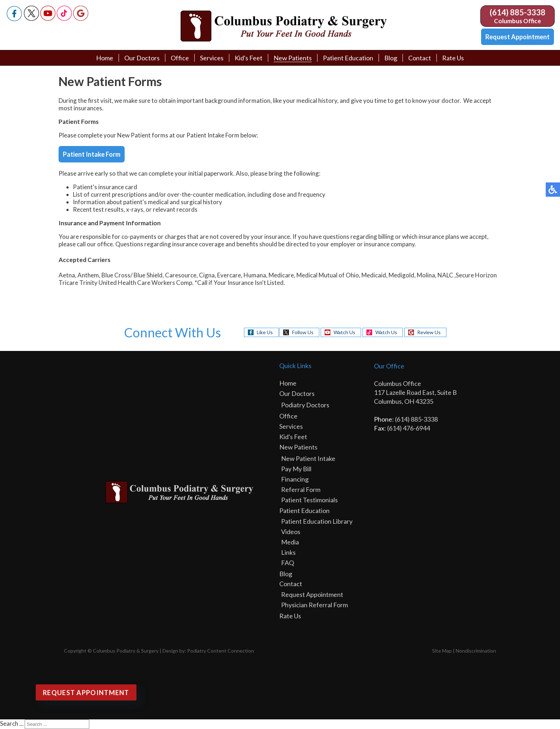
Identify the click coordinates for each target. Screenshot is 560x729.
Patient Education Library (317, 521)
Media (290, 542)
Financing (295, 479)
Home (105, 58)
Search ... (12, 723)
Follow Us (303, 332)
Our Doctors (142, 58)
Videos (291, 532)
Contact (420, 58)
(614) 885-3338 (517, 12)
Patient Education (348, 58)
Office (180, 58)
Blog (391, 58)
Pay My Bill (296, 469)
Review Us (429, 332)
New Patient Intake (308, 458)
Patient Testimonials (309, 500)
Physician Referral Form (314, 605)
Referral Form (301, 489)
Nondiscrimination (476, 651)
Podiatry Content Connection (221, 651)
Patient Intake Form (92, 154)
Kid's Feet (249, 58)
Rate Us (453, 58)
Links (288, 552)
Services (212, 58)
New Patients (293, 58)
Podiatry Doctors (305, 405)
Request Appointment (517, 37)
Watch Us (344, 332)
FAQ (287, 563)
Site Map (442, 651)
